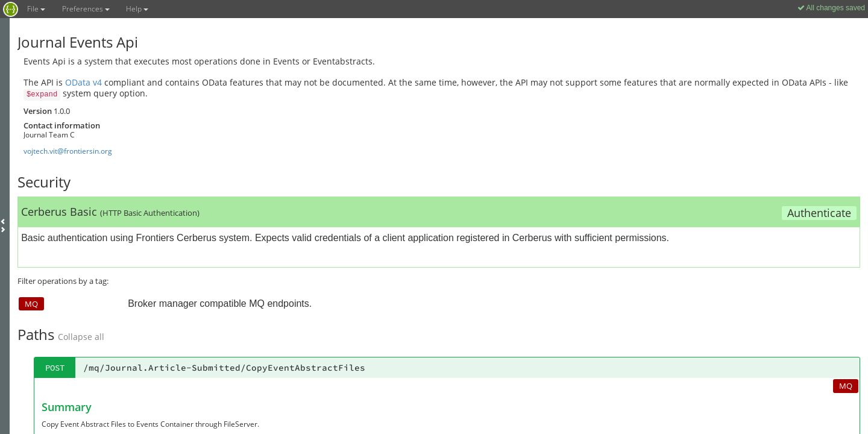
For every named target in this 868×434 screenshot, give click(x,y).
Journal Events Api (78, 42)
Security (44, 182)
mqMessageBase (67, 320)
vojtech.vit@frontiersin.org (68, 151)
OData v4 (83, 82)
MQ (31, 224)
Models (42, 294)
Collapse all (81, 258)
